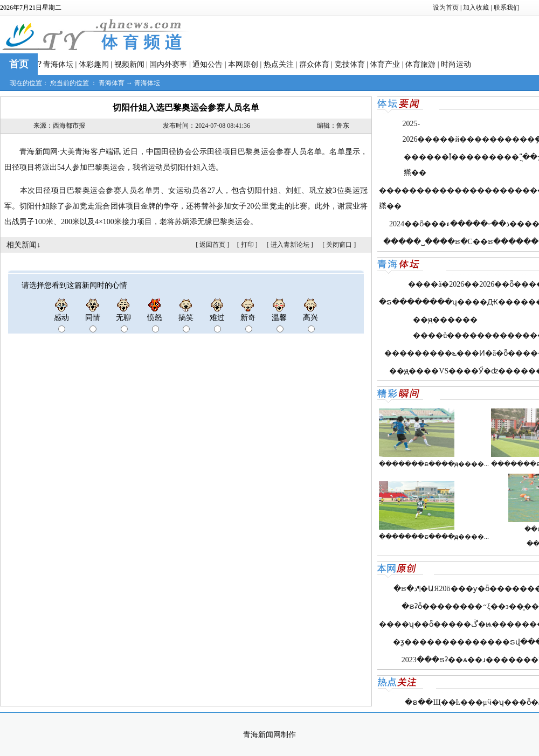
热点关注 (279, 64)
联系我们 (507, 8)
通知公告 (208, 64)
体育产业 (385, 64)
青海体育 (112, 83)
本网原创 (243, 64)
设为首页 (446, 8)
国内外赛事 (168, 64)
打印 (247, 245)
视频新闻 (129, 64)
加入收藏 (476, 8)
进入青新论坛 (290, 245)
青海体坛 (58, 64)
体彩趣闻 (94, 64)
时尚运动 (456, 64)
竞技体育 (350, 64)
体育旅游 (420, 64)
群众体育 (314, 64)
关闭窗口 (339, 245)
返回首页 (212, 245)
